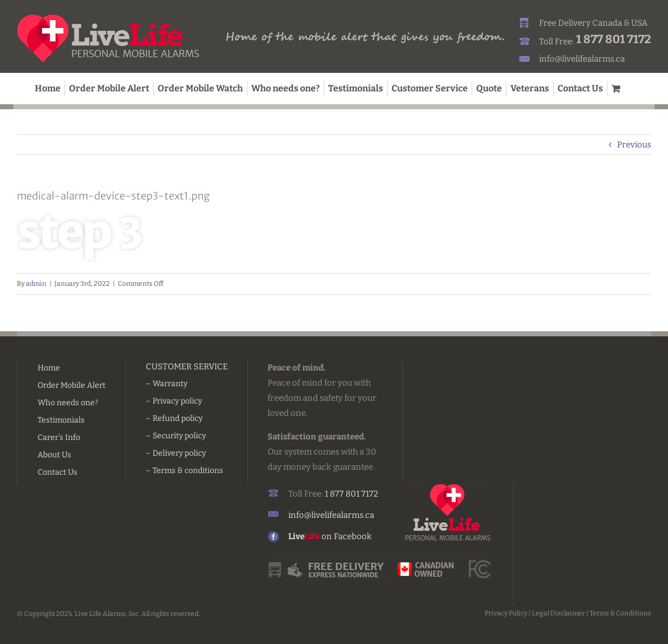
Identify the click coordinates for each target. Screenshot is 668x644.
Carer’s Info (59, 437)
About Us (54, 455)
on (311, 536)
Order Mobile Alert (72, 385)
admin (36, 284)
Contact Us (57, 472)
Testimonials (61, 420)
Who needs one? (68, 403)
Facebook (353, 536)
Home (49, 368)
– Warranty (167, 384)
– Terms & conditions (185, 471)
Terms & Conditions (620, 613)
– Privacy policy (174, 401)
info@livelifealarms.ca (582, 59)
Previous (634, 145)
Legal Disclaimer (558, 613)
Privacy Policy (506, 613)
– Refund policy (174, 418)
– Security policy (176, 436)
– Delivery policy (176, 453)
